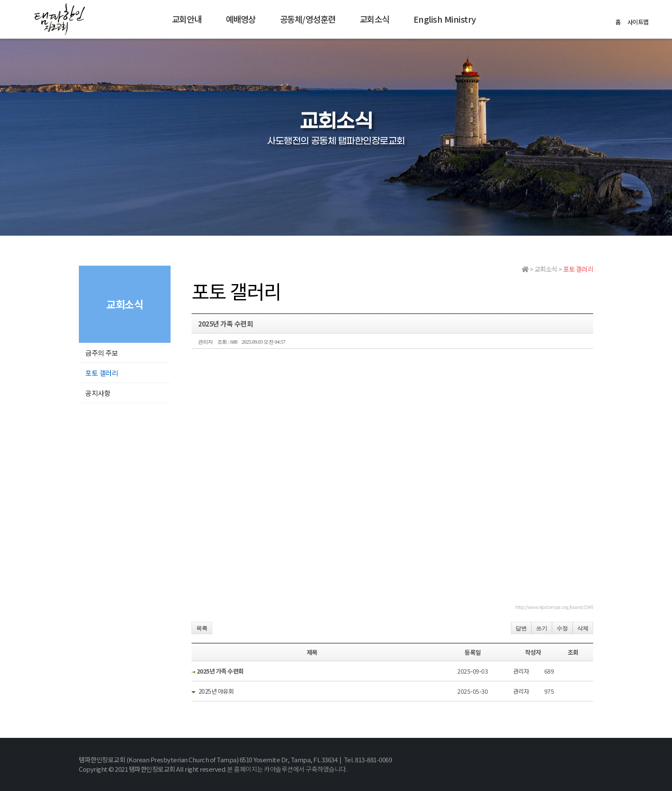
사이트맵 (638, 22)
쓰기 (542, 628)
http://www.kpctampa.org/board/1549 (554, 607)
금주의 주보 (102, 353)
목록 (202, 628)
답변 (521, 628)
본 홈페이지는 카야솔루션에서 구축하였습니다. (287, 769)
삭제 (583, 628)
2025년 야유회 (216, 691)
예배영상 (241, 19)
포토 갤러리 (102, 373)
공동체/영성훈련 (308, 19)
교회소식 (375, 19)
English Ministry (445, 19)
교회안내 (187, 19)
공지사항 (98, 393)
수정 (562, 628)
